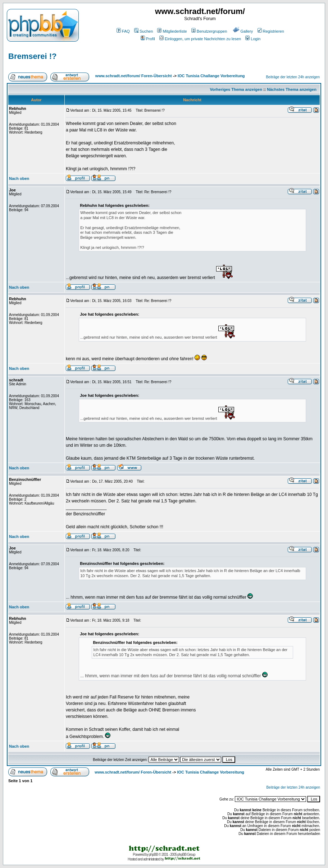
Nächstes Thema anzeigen (292, 89)
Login (253, 39)
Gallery (243, 31)
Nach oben (19, 178)
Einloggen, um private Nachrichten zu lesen (200, 39)
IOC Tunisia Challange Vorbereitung (211, 76)
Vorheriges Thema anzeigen (236, 89)
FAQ (123, 31)
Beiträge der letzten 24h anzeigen (293, 77)
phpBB (153, 855)
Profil (148, 39)
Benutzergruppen (209, 31)
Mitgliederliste (172, 31)
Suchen (143, 31)
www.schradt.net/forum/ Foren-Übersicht (134, 76)
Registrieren (271, 31)
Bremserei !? (33, 56)
